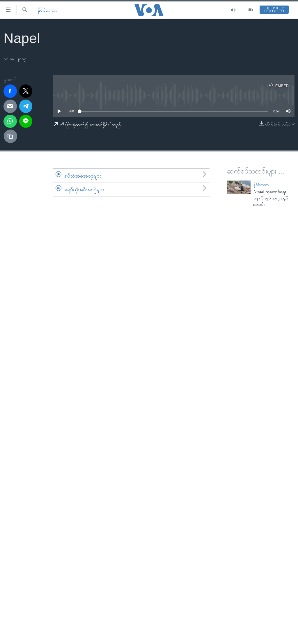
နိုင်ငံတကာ (47, 10)
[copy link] (10, 136)
